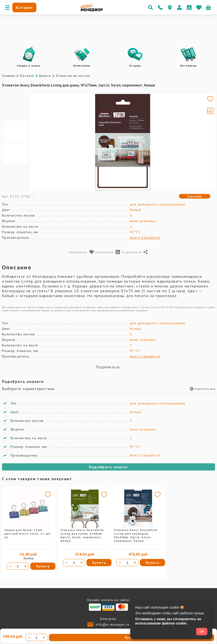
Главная (9, 76)
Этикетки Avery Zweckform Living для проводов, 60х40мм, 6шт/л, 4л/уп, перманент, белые (136, 535)
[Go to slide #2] (16, 153)
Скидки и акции (29, 66)
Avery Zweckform (145, 238)
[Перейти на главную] (92, 10)
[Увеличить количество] (25, 566)
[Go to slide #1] (16, 131)
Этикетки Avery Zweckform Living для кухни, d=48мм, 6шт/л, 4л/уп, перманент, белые (82, 535)
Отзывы (135, 66)
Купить (43, 566)
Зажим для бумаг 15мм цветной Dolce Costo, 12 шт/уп (28, 534)
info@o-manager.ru (113, 624)
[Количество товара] (18, 566)
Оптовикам (188, 66)
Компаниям (82, 66)
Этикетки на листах (73, 76)
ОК (202, 632)
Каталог (27, 76)
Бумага (45, 76)
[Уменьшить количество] (10, 566)
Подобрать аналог (108, 467)
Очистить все (202, 389)
